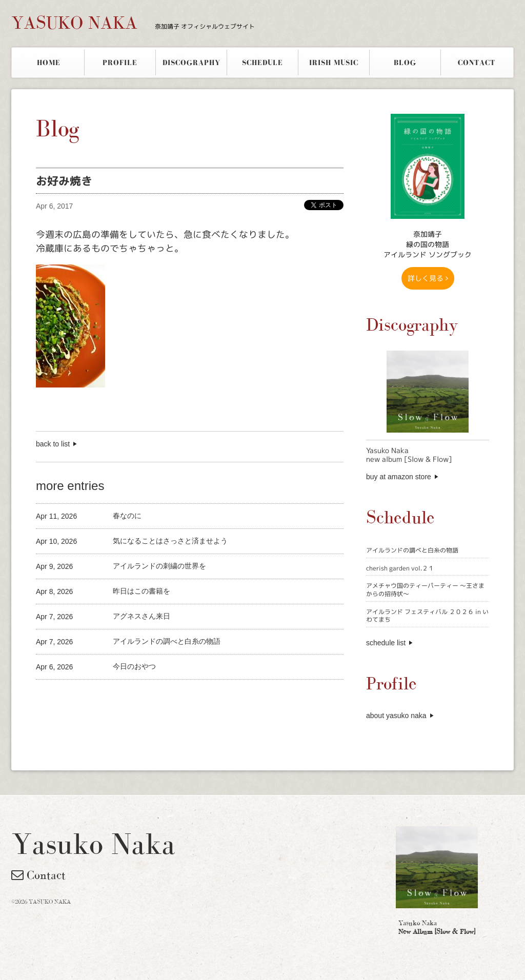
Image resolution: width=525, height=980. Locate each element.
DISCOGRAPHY (191, 63)
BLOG (405, 63)
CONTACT (477, 63)
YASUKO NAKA (133, 23)
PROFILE (120, 63)
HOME (49, 63)
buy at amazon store (399, 477)
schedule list (386, 643)
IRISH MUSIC (334, 63)
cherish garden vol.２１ (400, 568)
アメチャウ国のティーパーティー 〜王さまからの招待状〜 (425, 590)
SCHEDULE (262, 63)
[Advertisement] (156, 697)
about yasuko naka (396, 716)
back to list (53, 444)
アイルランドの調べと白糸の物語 (412, 550)
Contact (38, 875)
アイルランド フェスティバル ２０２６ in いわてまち (427, 616)
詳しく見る (428, 278)
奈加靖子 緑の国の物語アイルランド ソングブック (428, 244)
